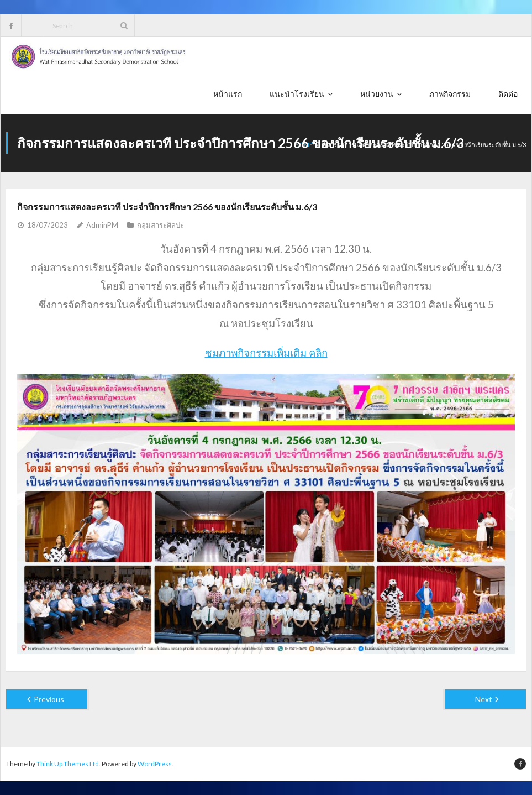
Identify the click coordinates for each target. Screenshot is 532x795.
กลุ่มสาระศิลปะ (160, 225)
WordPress (155, 764)
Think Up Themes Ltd (68, 764)
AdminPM (102, 225)
